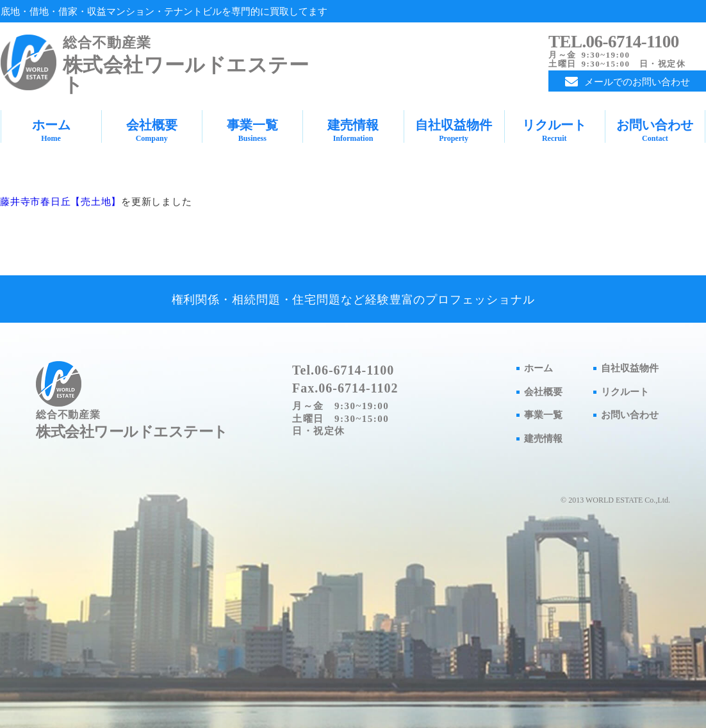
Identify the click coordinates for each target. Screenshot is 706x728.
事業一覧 (252, 130)
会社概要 (152, 130)
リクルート (554, 130)
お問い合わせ (655, 130)
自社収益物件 (454, 130)
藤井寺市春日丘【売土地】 (61, 201)
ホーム (51, 130)
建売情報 (353, 130)
